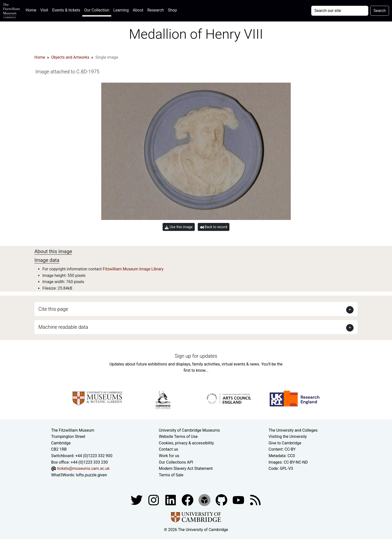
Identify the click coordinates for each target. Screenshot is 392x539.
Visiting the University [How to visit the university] (288, 437)
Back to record (213, 227)
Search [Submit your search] (380, 11)
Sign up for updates (196, 356)
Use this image (179, 227)
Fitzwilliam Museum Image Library (133, 269)
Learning (121, 10)
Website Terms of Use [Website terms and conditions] (178, 437)
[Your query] (340, 11)
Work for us (169, 456)
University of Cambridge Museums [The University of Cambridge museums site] (189, 430)
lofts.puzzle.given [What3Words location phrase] (91, 475)
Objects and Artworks (70, 57)
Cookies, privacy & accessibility (186, 443)
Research (156, 10)
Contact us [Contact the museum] (168, 449)
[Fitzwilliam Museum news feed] (255, 500)
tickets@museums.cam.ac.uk (83, 468)
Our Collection (97, 10)
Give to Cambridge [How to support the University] (285, 443)
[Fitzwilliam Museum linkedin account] (188, 500)
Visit (44, 10)
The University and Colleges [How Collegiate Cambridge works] (293, 430)
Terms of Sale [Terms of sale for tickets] (171, 475)
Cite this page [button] (53, 309)
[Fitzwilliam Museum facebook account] (171, 500)
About (138, 10)
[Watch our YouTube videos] (239, 500)
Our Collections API (176, 462)
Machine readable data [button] (63, 327)
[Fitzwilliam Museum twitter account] (137, 500)
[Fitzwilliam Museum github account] (222, 500)
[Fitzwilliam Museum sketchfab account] (205, 500)
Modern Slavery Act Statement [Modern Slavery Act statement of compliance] (186, 468)
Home (32, 10)
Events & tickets (66, 10)
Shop (172, 10)
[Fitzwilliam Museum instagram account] (154, 500)
